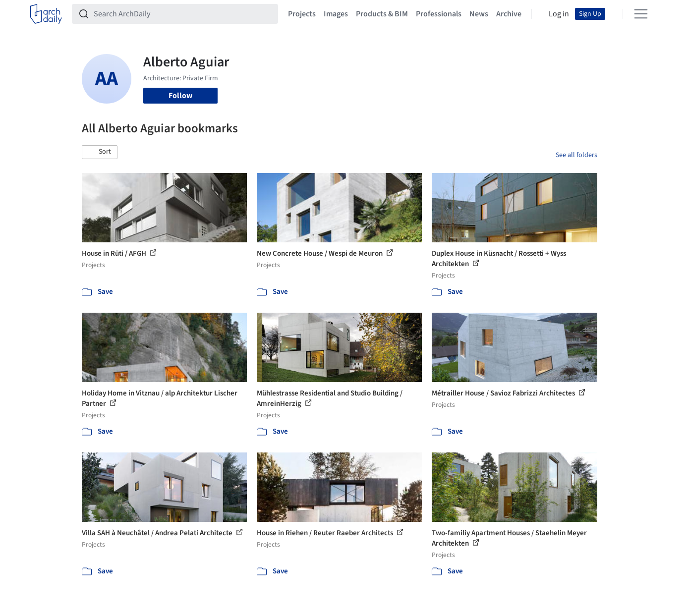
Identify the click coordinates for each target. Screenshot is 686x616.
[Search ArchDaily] (183, 14)
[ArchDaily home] (46, 14)
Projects (302, 14)
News (479, 14)
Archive (509, 14)
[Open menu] (641, 14)
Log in (559, 14)
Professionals (439, 14)
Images (336, 14)
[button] (100, 152)
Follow (180, 96)
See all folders (576, 155)
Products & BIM (382, 14)
